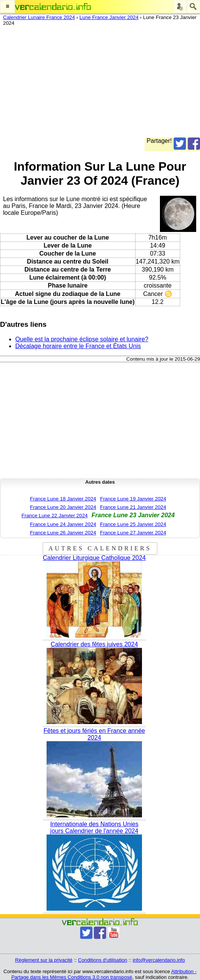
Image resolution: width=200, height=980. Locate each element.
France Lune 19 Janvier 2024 (133, 499)
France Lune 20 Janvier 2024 (63, 507)
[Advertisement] (97, 84)
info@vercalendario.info (159, 960)
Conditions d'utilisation (102, 960)
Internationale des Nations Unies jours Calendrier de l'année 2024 (94, 827)
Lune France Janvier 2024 (109, 17)
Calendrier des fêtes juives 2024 (94, 644)
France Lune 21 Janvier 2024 (133, 507)
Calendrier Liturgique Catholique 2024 (94, 558)
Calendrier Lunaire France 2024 (39, 17)
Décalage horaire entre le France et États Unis (78, 346)
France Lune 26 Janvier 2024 (63, 533)
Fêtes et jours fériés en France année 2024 (94, 734)
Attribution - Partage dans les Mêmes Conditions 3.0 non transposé (104, 974)
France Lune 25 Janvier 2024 (133, 524)
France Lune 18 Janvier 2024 (63, 499)
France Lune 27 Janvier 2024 (133, 533)
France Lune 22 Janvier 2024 (54, 516)
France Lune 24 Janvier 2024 (63, 524)
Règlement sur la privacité (44, 960)
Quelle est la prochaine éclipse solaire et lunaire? (82, 339)
